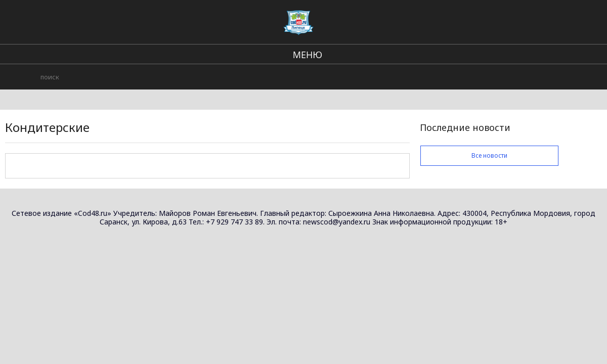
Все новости (489, 155)
